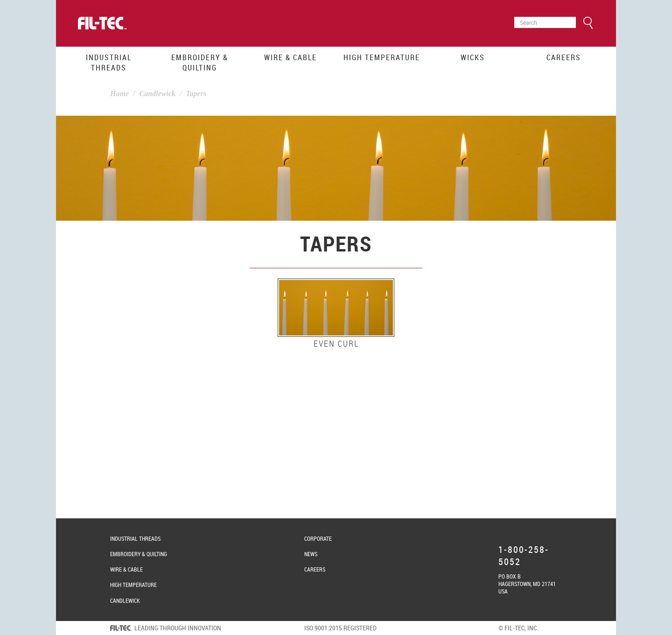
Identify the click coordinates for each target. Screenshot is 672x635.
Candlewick (157, 94)
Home (119, 94)
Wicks (473, 57)
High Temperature (382, 57)
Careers (564, 57)
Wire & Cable (290, 57)
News (311, 554)
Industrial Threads (109, 63)
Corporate (318, 538)
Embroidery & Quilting (200, 63)
